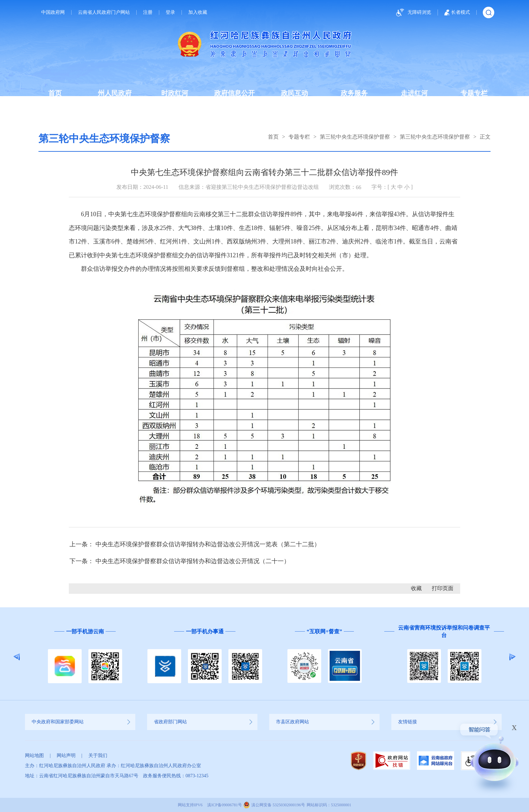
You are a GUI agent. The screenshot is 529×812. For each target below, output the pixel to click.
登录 (170, 12)
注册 (148, 12)
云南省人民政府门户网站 (104, 12)
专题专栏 (474, 93)
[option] (85, 657)
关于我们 (98, 756)
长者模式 (457, 12)
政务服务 (354, 93)
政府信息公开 (234, 93)
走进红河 (414, 93)
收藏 (416, 588)
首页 (55, 93)
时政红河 (175, 93)
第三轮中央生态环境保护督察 (355, 137)
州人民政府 (115, 93)
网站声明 (66, 756)
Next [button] (512, 657)
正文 (485, 137)
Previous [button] (17, 657)
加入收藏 (198, 12)
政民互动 (295, 93)
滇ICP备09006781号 (225, 805)
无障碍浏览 (413, 13)
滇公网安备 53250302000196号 (278, 805)
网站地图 (34, 756)
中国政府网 (53, 12)
